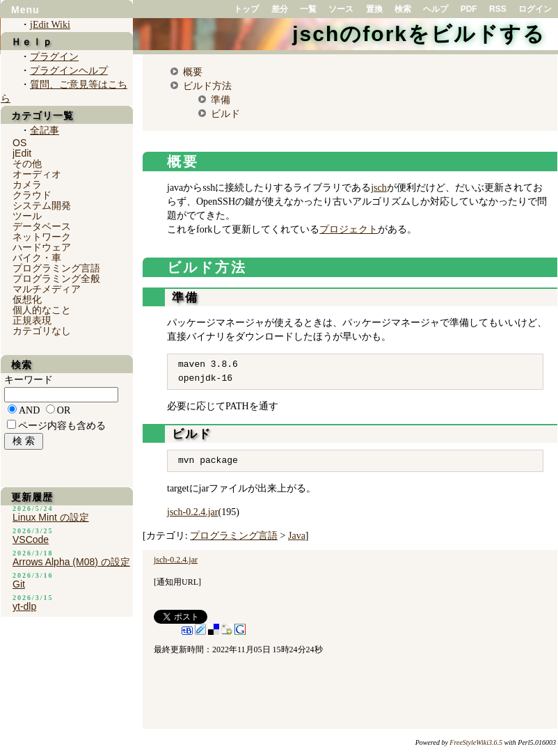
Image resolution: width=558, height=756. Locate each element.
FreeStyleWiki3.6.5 (476, 742)
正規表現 (32, 320)
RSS (498, 9)
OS (19, 143)
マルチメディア (47, 289)
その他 (27, 164)
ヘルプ (436, 9)
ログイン (535, 9)
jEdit (22, 153)
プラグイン (54, 57)
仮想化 (27, 299)
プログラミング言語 (234, 536)
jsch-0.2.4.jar (192, 512)
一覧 (308, 9)
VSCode (31, 540)
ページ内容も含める (62, 426)
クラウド (32, 195)
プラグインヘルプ (69, 71)
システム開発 (42, 205)
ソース (341, 9)
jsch (379, 188)
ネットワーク (42, 237)
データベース (42, 226)
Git (19, 584)
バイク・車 (37, 258)
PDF (469, 9)
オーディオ (37, 174)
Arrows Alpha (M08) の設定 (71, 562)
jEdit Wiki (50, 25)
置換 (374, 9)
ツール (27, 216)
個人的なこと (42, 310)
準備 (221, 100)
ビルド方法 (207, 86)
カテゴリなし (42, 331)
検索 (403, 9)
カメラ (27, 184)
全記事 (45, 131)
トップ (246, 9)
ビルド (225, 113)
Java (297, 536)
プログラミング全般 (56, 278)
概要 (193, 72)
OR (64, 410)
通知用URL (177, 582)
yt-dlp (24, 606)
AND (29, 410)
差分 (280, 9)
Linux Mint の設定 (51, 517)
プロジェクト (349, 229)
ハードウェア (42, 247)
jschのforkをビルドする (419, 34)
